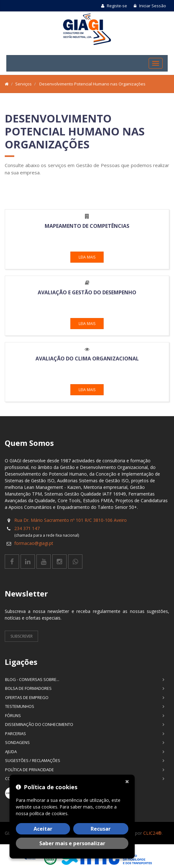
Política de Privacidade (29, 770)
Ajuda (11, 752)
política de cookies (48, 813)
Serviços (23, 84)
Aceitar (43, 829)
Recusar (101, 829)
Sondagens (17, 742)
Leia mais (87, 257)
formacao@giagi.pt (34, 543)
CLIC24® (152, 833)
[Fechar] (128, 781)
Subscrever (22, 636)
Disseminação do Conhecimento (39, 724)
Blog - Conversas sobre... (32, 679)
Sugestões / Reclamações (33, 760)
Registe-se (114, 6)
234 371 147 (27, 528)
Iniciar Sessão (150, 6)
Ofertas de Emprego (27, 697)
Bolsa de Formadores (28, 688)
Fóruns (13, 715)
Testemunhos (20, 706)
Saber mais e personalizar (72, 843)
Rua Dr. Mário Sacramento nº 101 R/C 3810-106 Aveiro (71, 520)
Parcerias (16, 734)
